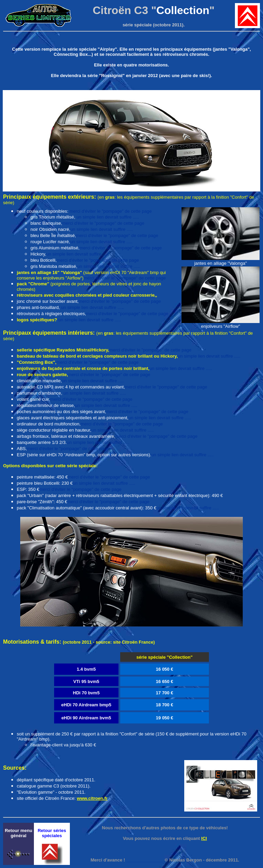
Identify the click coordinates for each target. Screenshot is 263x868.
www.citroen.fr (92, 798)
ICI (204, 838)
